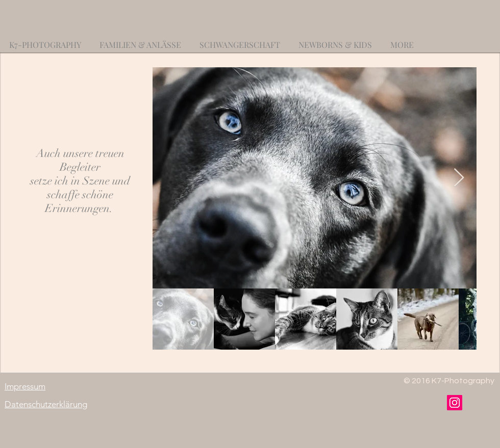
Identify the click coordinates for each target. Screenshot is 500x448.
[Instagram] (455, 403)
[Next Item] (459, 178)
